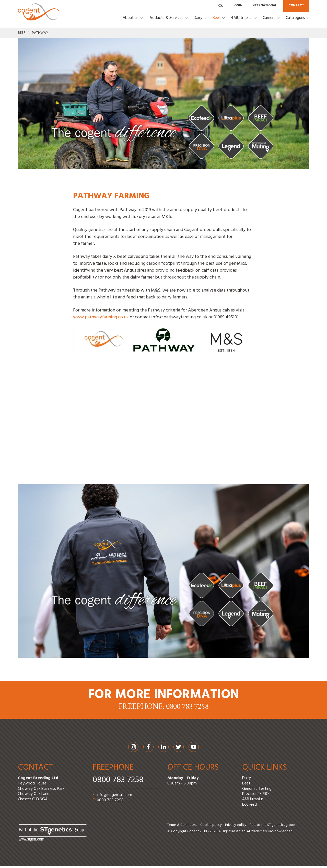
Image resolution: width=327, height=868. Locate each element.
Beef (22, 35)
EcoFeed (249, 807)
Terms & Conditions (182, 827)
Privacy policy (236, 827)
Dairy (247, 780)
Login (237, 6)
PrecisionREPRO (255, 796)
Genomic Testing (257, 791)
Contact (296, 6)
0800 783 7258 (118, 782)
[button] (133, 22)
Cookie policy (211, 827)
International (264, 6)
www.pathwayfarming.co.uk (101, 319)
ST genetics (276, 827)
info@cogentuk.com (114, 797)
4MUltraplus (253, 801)
